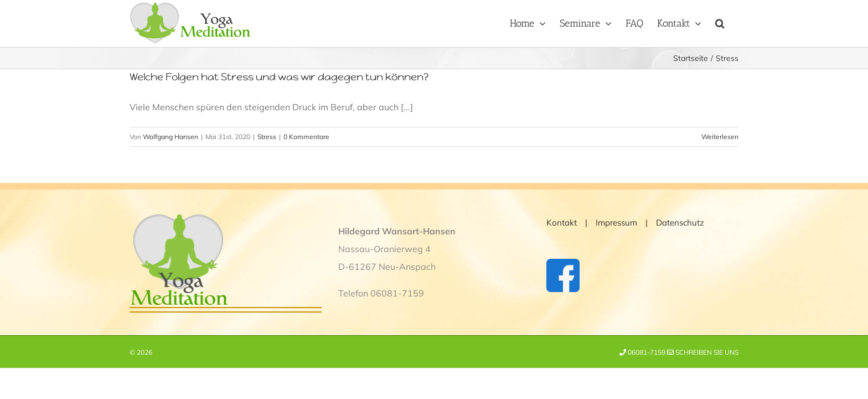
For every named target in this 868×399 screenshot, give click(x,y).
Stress (267, 137)
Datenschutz (680, 222)
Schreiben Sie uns (703, 352)
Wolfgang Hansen (170, 137)
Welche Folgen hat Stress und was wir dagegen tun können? (279, 77)
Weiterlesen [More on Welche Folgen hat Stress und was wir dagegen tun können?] (720, 137)
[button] (734, 22)
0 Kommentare (306, 137)
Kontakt (562, 222)
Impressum (616, 222)
